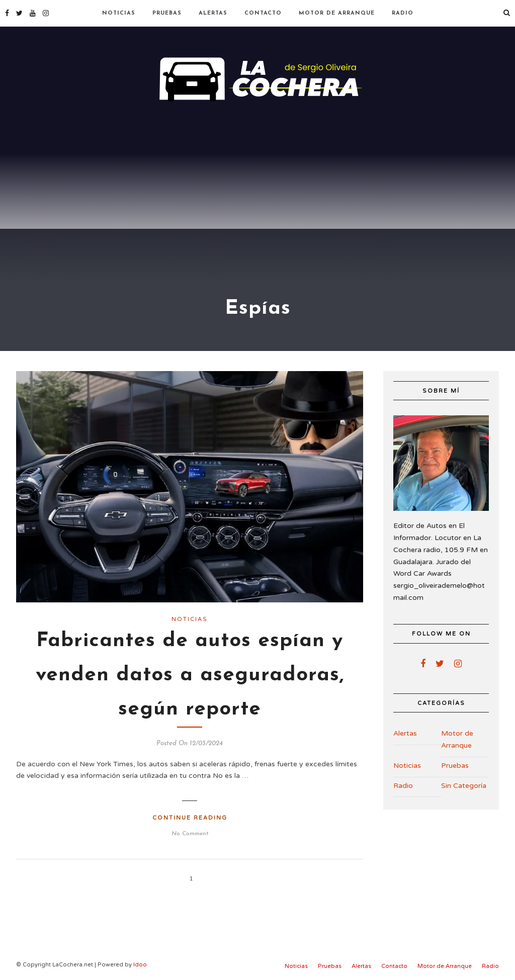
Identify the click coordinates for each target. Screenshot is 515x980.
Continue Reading (190, 818)
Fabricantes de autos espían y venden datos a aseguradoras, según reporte (190, 675)
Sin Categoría (464, 786)
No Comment (190, 834)
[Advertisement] (257, 181)
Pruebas (167, 13)
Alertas (213, 13)
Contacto (263, 13)
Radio (403, 13)
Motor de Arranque (337, 13)
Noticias (119, 13)
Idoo (140, 965)
